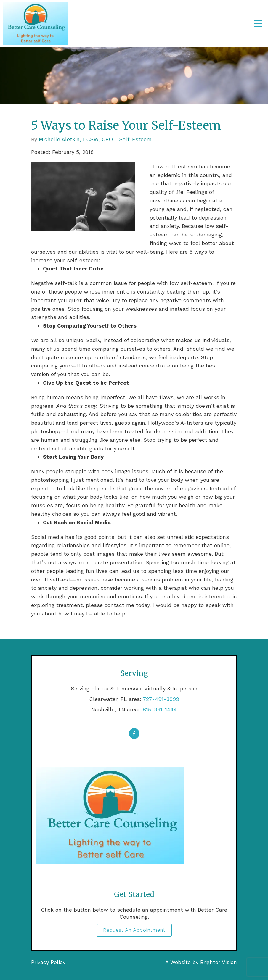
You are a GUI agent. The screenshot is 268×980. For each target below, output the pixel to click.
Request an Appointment (134, 930)
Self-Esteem (135, 139)
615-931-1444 (159, 709)
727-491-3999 (161, 699)
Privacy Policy (48, 962)
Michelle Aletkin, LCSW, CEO (76, 139)
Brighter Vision (219, 962)
